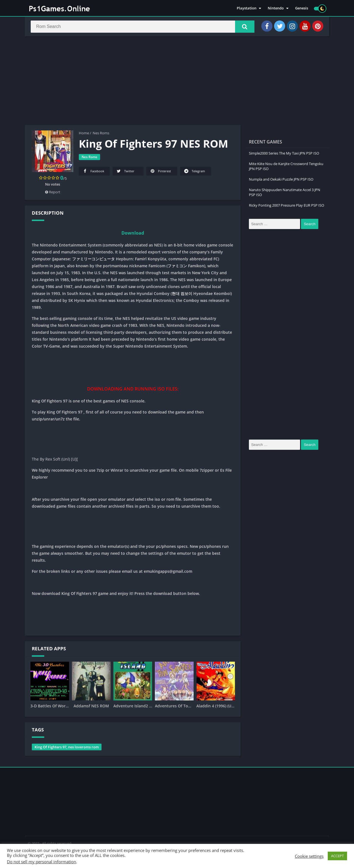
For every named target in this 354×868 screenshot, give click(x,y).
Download (133, 234)
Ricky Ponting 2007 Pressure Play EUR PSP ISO (287, 206)
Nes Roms (101, 134)
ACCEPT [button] (337, 856)
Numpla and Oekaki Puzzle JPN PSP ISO (281, 180)
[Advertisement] (177, 81)
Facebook (93, 172)
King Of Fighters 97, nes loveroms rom (67, 748)
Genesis (302, 8)
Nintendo (276, 8)
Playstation (247, 8)
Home (84, 134)
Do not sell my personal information (41, 862)
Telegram (194, 172)
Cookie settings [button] (309, 856)
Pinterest (160, 172)
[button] (244, 27)
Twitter (125, 172)
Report (53, 193)
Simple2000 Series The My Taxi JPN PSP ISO (284, 154)
